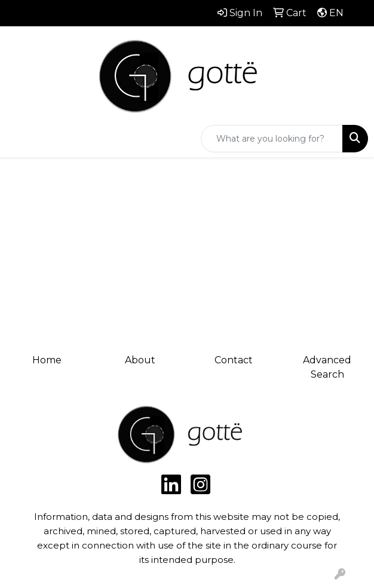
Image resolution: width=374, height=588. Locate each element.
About (140, 360)
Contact (234, 360)
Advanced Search (327, 367)
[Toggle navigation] (19, 139)
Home (47, 360)
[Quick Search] (272, 139)
